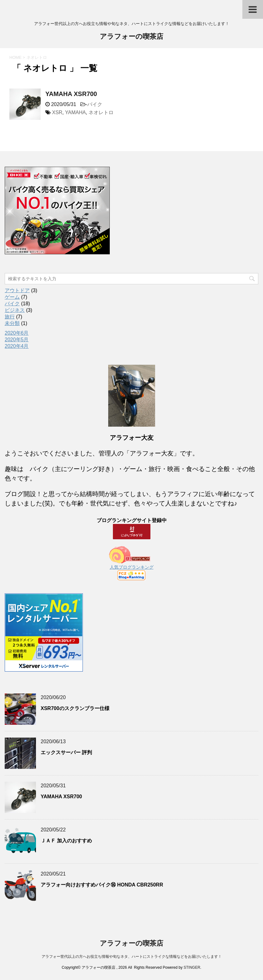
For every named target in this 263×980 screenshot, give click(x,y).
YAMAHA (75, 112)
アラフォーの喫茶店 (131, 37)
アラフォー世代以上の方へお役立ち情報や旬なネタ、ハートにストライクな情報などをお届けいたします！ (132, 957)
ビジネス (15, 310)
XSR (57, 112)
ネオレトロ (101, 112)
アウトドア (17, 290)
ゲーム (12, 297)
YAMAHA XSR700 (71, 94)
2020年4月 (17, 346)
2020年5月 (17, 340)
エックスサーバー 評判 (66, 752)
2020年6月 (17, 333)
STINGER (192, 967)
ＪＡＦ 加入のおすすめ (66, 841)
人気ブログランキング (132, 567)
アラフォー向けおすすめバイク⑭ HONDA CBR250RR (102, 885)
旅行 (10, 317)
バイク (95, 104)
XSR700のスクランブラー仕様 (75, 708)
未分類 (12, 323)
